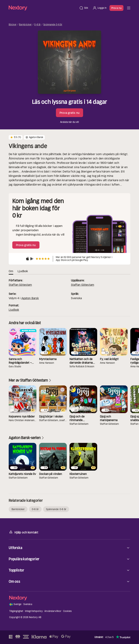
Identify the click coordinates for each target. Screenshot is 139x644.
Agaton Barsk (30, 298)
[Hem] (43, 8)
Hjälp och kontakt (24, 532)
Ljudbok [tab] (23, 271)
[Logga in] (99, 8)
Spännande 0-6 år (53, 25)
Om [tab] (11, 271)
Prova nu (116, 8)
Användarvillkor (53, 611)
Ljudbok (14, 310)
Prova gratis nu (69, 113)
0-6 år (37, 25)
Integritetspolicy (34, 611)
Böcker (13, 25)
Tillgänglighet (16, 611)
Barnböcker (25, 25)
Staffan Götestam (20, 285)
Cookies (68, 611)
